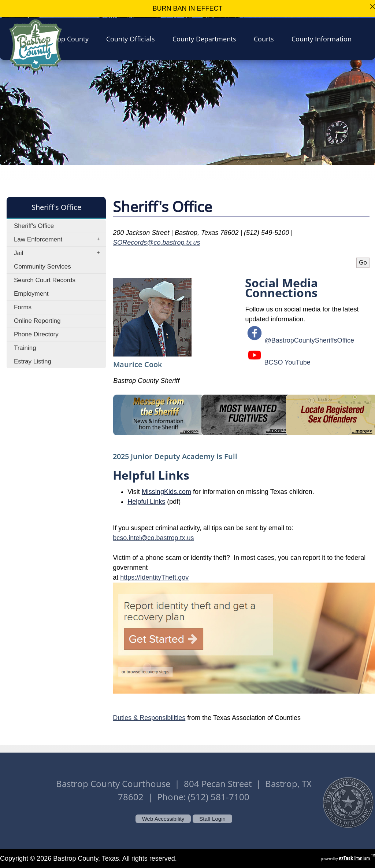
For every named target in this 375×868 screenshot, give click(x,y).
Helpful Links (146, 502)
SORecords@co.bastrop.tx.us (156, 243)
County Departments (207, 38)
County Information (324, 38)
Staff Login (212, 819)
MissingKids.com (166, 492)
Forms (23, 307)
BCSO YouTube (287, 362)
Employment (31, 294)
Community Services (42, 267)
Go (363, 263)
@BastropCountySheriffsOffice (309, 340)
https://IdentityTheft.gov (154, 577)
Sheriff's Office (34, 226)
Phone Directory (36, 334)
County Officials (133, 38)
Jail (59, 253)
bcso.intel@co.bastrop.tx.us (153, 538)
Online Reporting (37, 321)
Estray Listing (33, 361)
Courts (266, 38)
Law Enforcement (59, 240)
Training (25, 348)
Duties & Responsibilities (149, 718)
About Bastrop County (57, 38)
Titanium (355, 858)
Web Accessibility (163, 819)
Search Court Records (45, 280)
